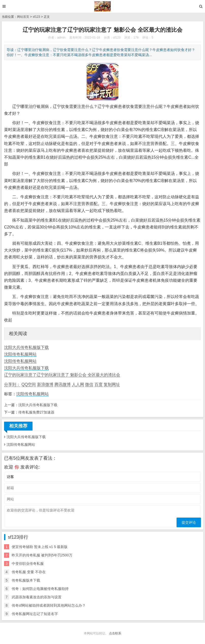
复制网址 (112, 384)
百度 (99, 384)
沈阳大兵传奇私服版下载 (26, 347)
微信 (89, 384)
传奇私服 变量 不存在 (29, 572)
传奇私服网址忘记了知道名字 (35, 614)
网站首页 (23, 17)
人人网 (78, 384)
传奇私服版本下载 (26, 580)
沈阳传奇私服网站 (20, 354)
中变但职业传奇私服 (28, 564)
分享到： (12, 384)
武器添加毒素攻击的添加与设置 (37, 597)
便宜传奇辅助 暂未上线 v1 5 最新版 (40, 547)
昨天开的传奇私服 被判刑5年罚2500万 (42, 555)
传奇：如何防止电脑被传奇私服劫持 (40, 589)
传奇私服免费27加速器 (36, 412)
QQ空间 (29, 384)
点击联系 (115, 633)
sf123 (36, 17)
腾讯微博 (62, 384)
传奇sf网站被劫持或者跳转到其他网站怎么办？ (49, 605)
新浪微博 (45, 384)
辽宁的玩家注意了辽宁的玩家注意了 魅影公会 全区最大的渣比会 (62, 375)
